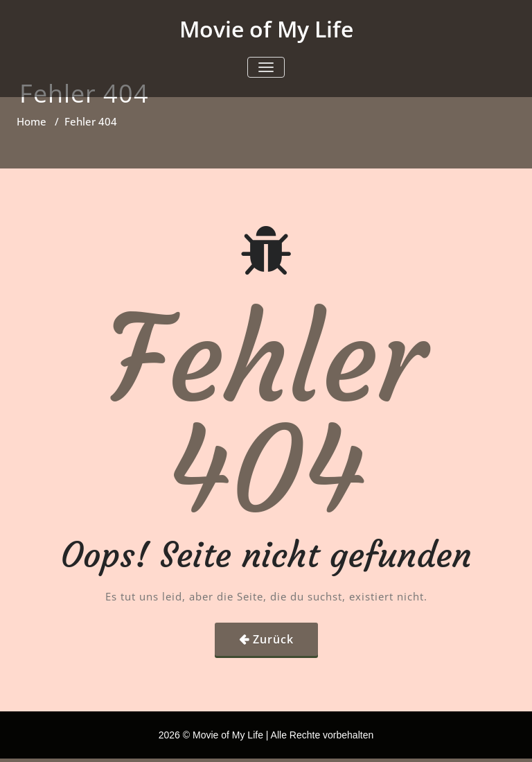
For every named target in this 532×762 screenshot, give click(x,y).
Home (32, 121)
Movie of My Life (266, 29)
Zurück (273, 639)
